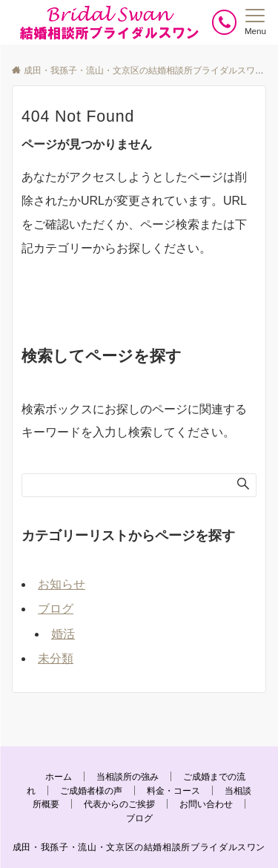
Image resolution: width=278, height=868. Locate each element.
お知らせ (62, 584)
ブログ (56, 609)
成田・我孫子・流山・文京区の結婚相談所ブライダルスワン (139, 847)
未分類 (56, 658)
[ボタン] (224, 22)
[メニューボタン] (255, 22)
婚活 (63, 634)
